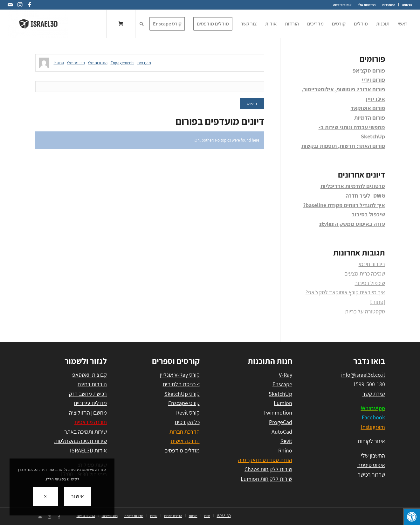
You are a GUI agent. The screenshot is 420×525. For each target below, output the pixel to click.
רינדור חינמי (372, 264)
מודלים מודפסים (182, 450)
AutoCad (282, 432)
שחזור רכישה (371, 475)
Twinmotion (278, 413)
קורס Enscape (184, 403)
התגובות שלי (98, 63)
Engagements (122, 63)
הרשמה (407, 5)
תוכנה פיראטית (91, 422)
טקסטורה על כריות (365, 311)
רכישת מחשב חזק (88, 394)
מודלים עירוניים (90, 403)
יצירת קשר (374, 394)
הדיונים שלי (76, 63)
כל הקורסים (187, 422)
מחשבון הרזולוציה (88, 413)
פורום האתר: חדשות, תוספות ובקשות (343, 146)
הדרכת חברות (185, 432)
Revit (286, 441)
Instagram (373, 427)
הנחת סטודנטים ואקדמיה (265, 460)
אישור (78, 496)
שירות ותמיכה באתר (86, 432)
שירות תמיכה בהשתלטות (80, 441)
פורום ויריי (373, 80)
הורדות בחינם (92, 384)
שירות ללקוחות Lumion (266, 479)
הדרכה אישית (185, 441)
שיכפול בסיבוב (368, 214)
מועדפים (144, 63)
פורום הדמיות (370, 118)
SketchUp (280, 394)
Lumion (283, 403)
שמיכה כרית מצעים (365, 273)
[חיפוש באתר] (142, 24)
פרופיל (59, 63)
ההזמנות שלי (367, 5)
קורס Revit (188, 413)
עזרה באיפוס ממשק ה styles (352, 224)
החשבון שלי (373, 455)
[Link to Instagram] (20, 5)
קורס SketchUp (182, 394)
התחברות (389, 5)
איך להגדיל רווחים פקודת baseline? (344, 205)
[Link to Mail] (10, 5)
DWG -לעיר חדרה (365, 196)
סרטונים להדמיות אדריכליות (353, 186)
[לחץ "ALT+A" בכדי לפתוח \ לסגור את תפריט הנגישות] (412, 517)
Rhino (285, 450)
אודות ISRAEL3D (88, 450)
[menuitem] (405, 5)
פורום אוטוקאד (368, 108)
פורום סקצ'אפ (369, 70)
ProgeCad (281, 422)
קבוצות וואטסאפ (90, 375)
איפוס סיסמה (342, 5)
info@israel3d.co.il (363, 375)
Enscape (282, 384)
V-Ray (286, 375)
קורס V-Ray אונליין (180, 375)
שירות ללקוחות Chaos (268, 469)
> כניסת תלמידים (181, 384)
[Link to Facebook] (29, 5)
